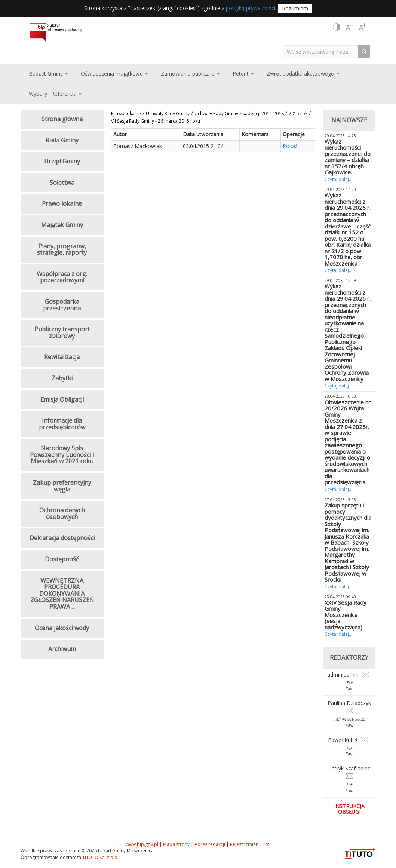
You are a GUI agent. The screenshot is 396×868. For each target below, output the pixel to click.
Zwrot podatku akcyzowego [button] (303, 73)
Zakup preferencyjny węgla (62, 486)
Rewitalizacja (62, 357)
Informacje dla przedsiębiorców (62, 424)
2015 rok (298, 114)
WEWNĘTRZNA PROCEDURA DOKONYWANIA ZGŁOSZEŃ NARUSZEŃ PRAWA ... (62, 594)
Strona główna (62, 119)
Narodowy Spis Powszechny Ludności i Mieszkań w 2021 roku (62, 455)
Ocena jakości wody (62, 628)
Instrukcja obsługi (349, 809)
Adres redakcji (210, 844)
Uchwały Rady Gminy (168, 114)
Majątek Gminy (62, 225)
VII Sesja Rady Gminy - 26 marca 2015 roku (156, 121)
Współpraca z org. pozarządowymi (62, 277)
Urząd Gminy (62, 161)
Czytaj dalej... (338, 179)
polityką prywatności (251, 8)
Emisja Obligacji (62, 399)
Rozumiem (295, 8)
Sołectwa (62, 183)
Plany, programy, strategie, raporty (62, 249)
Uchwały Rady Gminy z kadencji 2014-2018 (239, 114)
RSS (267, 844)
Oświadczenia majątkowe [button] (114, 73)
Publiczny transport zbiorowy (62, 332)
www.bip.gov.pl (142, 844)
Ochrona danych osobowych (62, 513)
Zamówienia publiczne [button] (190, 73)
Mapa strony (176, 844)
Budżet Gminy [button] (48, 73)
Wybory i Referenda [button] (55, 94)
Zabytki (62, 378)
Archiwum (62, 649)
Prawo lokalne (126, 114)
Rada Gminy (62, 140)
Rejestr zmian (244, 844)
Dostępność (62, 559)
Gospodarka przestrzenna (62, 305)
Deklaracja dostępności (62, 538)
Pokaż (290, 146)
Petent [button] (243, 73)
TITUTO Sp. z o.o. (100, 857)
